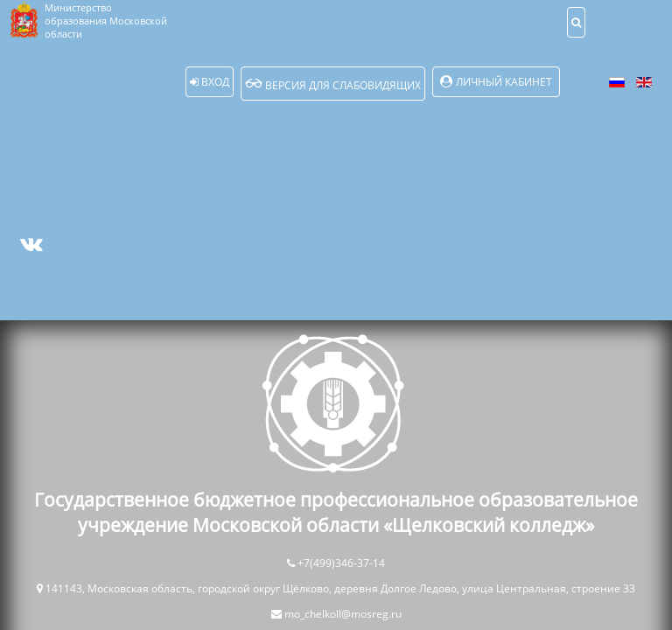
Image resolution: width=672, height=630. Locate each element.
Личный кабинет (504, 82)
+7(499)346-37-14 (341, 563)
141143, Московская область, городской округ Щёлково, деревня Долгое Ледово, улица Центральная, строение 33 (340, 588)
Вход (210, 82)
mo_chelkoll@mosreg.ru (343, 614)
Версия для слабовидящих (333, 84)
